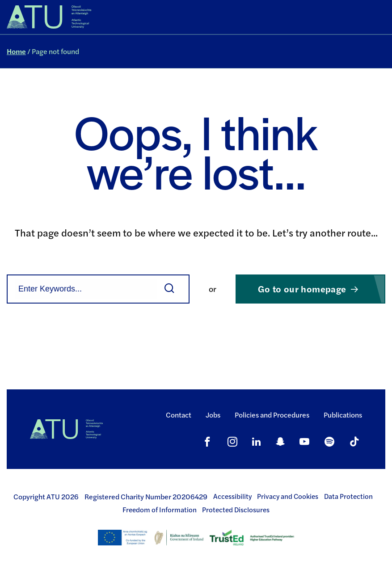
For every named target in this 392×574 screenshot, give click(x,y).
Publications (343, 415)
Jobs (213, 415)
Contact (179, 415)
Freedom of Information (160, 510)
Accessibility (232, 496)
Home (16, 51)
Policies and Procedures (272, 415)
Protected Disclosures (236, 510)
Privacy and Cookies (288, 496)
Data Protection (348, 496)
